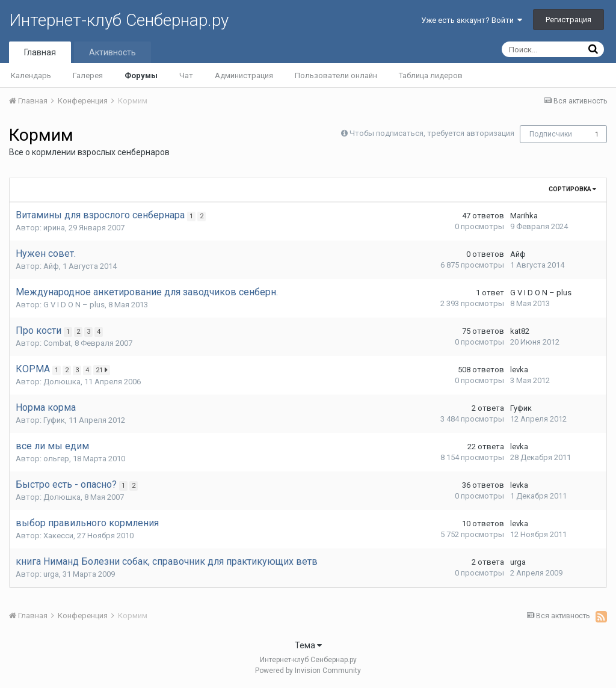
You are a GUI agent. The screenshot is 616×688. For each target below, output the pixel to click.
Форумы (141, 75)
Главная (40, 52)
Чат (186, 75)
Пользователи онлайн (336, 75)
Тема (308, 645)
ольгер (56, 459)
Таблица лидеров (431, 75)
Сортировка (572, 189)
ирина (54, 228)
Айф (51, 266)
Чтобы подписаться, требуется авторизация (432, 133)
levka (519, 370)
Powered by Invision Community (308, 671)
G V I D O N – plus (74, 305)
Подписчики (551, 134)
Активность (112, 52)
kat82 (520, 331)
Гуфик (54, 420)
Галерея (88, 75)
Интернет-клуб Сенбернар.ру (119, 20)
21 (105, 370)
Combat (57, 343)
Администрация (244, 75)
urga (51, 574)
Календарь (31, 75)
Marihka (524, 216)
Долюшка (62, 382)
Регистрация (568, 20)
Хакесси (58, 536)
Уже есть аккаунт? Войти (472, 20)
